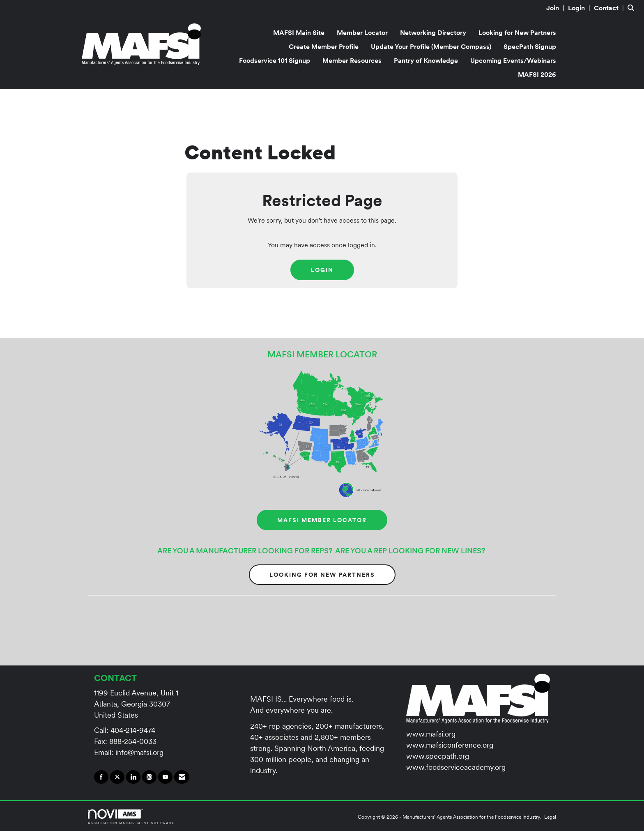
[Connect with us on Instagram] (149, 777)
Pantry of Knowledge (426, 60)
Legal (550, 817)
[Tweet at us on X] (117, 777)
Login (322, 270)
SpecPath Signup (530, 46)
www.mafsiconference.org (450, 745)
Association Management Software (131, 817)
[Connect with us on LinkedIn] (133, 777)
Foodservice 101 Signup (275, 60)
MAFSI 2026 (537, 74)
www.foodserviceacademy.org (456, 767)
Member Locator (362, 32)
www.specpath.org (438, 756)
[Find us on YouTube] (165, 777)
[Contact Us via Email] (182, 777)
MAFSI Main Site (299, 32)
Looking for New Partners (517, 32)
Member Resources (352, 60)
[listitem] (556, 8)
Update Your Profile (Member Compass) (431, 46)
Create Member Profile (324, 46)
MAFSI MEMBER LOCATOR (322, 520)
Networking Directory (433, 32)
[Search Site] (633, 8)
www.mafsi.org (431, 734)
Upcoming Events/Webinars (513, 60)
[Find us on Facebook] (101, 777)
